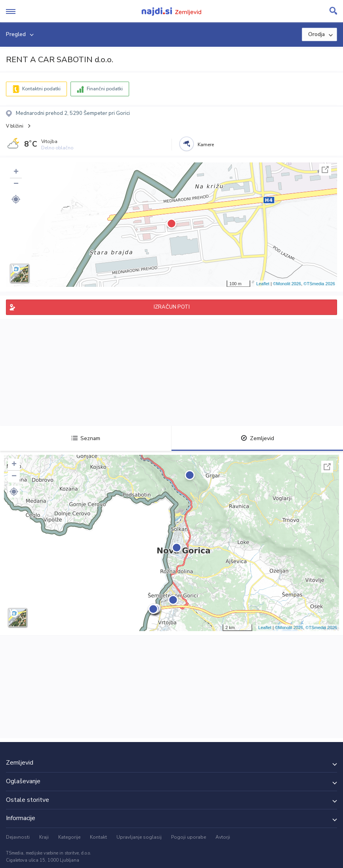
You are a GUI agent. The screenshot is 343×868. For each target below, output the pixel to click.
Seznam (86, 438)
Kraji (44, 837)
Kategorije (69, 837)
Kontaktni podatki (41, 89)
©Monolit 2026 (287, 284)
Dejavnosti (18, 837)
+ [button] (16, 172)
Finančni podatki (105, 89)
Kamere (206, 145)
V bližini (15, 126)
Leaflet (263, 284)
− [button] (16, 184)
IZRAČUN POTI (172, 307)
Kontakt (98, 837)
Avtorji (223, 837)
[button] (16, 199)
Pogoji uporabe (189, 837)
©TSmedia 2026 (319, 284)
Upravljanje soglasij (139, 837)
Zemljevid (257, 438)
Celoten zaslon (325, 170)
